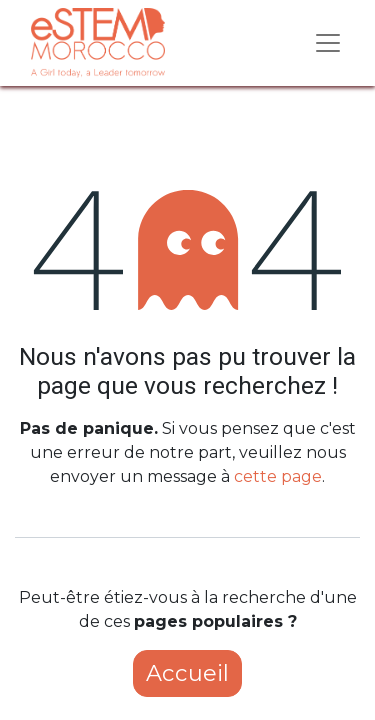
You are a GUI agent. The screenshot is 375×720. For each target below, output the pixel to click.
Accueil (187, 673)
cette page (278, 476)
